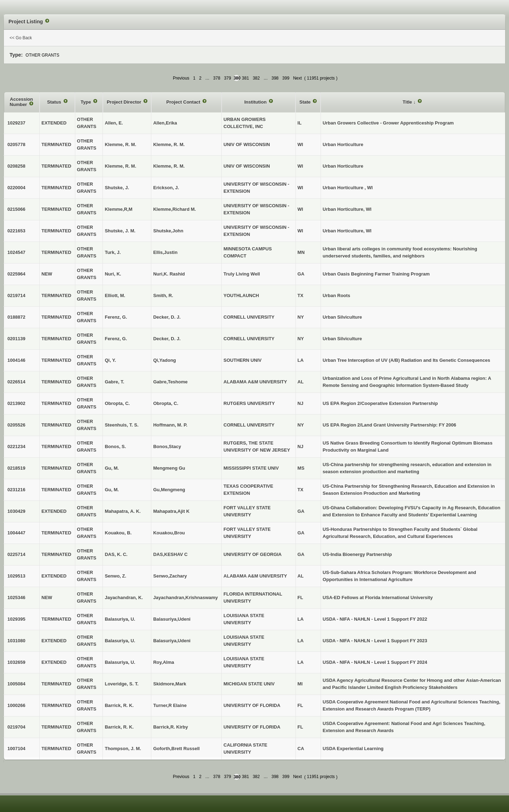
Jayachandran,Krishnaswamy (185, 598)
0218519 (16, 468)
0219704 (16, 727)
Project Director (125, 102)
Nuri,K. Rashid (169, 274)
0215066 (16, 209)
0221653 (16, 231)
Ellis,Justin (165, 252)
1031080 (16, 641)
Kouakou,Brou (169, 533)
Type (86, 102)
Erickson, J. (166, 188)
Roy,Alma (163, 662)
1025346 (16, 598)
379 (228, 78)
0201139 (16, 339)
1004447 (16, 533)
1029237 (16, 123)
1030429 (16, 511)
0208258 (16, 166)
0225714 (16, 554)
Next (297, 78)
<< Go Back (21, 38)
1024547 (16, 252)
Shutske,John (168, 231)
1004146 (16, 360)
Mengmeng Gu (169, 468)
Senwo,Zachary (170, 576)
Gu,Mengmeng (169, 490)
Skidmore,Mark (169, 684)
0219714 (16, 295)
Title (408, 102)
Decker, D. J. (167, 317)
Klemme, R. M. (169, 144)
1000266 (16, 705)
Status (55, 102)
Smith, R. (163, 295)
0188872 (16, 317)
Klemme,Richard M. (174, 209)
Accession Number (21, 102)
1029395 (16, 619)
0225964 (16, 274)
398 (275, 78)
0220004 (16, 188)
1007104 (16, 749)
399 (286, 78)
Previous (181, 78)
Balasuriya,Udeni (172, 619)
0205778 (16, 144)
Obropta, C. (166, 403)
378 (217, 78)
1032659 (16, 662)
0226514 (16, 382)
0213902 (16, 403)
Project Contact (184, 102)
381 (245, 78)
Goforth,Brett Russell (176, 749)
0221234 (16, 446)
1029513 (16, 576)
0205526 (16, 425)
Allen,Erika (165, 123)
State (306, 102)
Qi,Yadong (164, 360)
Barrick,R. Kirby (170, 727)
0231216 (16, 490)
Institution (256, 102)
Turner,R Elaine (170, 705)
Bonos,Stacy (167, 446)
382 (256, 78)
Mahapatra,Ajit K (171, 511)
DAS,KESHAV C (170, 554)
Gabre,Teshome (170, 382)
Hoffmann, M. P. (170, 425)
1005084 (16, 684)
